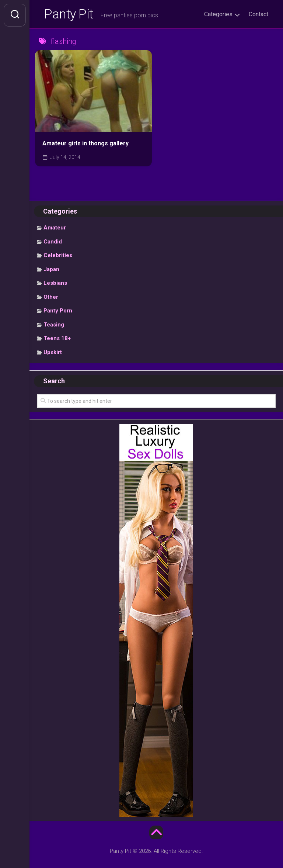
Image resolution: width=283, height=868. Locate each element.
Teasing (54, 326)
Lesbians (55, 284)
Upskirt (53, 354)
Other (51, 298)
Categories (218, 14)
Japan (51, 271)
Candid (53, 243)
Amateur (55, 229)
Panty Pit (70, 15)
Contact (258, 14)
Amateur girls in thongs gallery (85, 145)
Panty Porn (58, 312)
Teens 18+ (57, 340)
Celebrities (58, 257)
